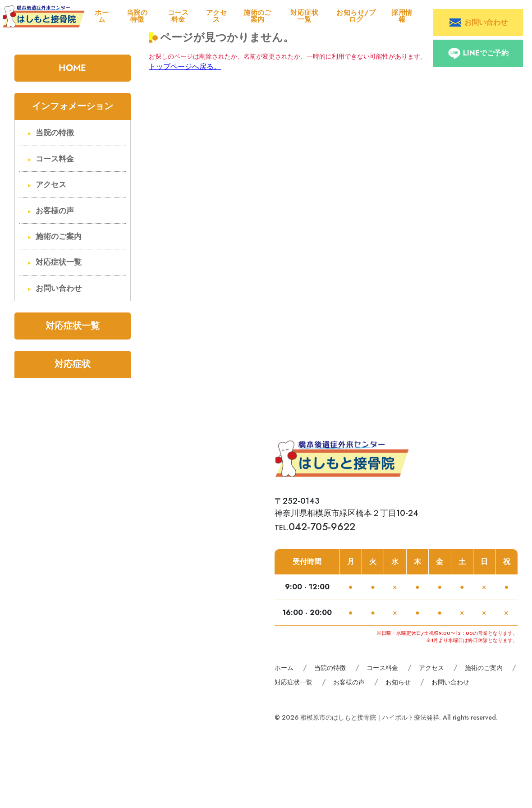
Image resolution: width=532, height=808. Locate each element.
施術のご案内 (257, 16)
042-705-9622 (322, 527)
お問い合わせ (59, 288)
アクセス (216, 16)
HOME (72, 68)
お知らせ (398, 682)
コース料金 (178, 16)
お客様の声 (55, 211)
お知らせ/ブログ (356, 16)
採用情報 (402, 16)
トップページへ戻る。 (185, 67)
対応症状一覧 (304, 16)
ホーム (102, 16)
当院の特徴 (137, 16)
